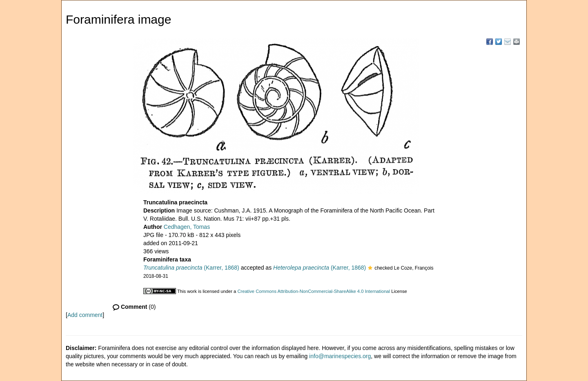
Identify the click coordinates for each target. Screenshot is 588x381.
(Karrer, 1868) (191, 268)
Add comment (85, 315)
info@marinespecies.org (340, 356)
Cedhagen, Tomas (187, 227)
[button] (370, 268)
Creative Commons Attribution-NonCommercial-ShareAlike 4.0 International (314, 291)
